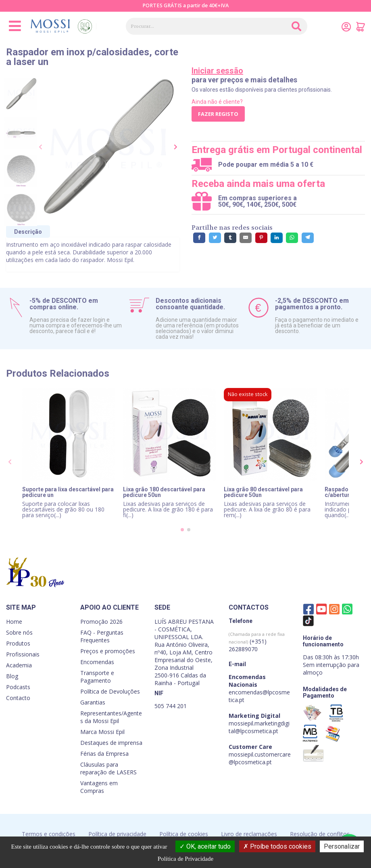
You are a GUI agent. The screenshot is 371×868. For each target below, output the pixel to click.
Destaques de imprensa (111, 743)
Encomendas (97, 662)
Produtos (18, 643)
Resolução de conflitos (320, 834)
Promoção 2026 (101, 622)
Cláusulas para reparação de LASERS (108, 768)
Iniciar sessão (217, 71)
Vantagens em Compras (99, 787)
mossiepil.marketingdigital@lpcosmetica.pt (259, 727)
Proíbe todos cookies (277, 846)
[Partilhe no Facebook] (199, 238)
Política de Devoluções (110, 691)
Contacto (18, 698)
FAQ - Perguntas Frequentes (102, 636)
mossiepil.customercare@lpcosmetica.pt (260, 758)
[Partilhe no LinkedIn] (277, 238)
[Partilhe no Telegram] (308, 238)
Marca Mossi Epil (102, 732)
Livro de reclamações (249, 834)
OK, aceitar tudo (205, 846)
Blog (12, 676)
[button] (182, 530)
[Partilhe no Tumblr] (230, 238)
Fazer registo (218, 114)
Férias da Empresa (104, 754)
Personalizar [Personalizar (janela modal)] (342, 846)
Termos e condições (49, 834)
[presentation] (41, 147)
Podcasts (18, 687)
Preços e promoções (108, 651)
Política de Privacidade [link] (185, 859)
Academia (19, 665)
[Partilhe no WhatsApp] (292, 238)
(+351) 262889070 (257, 642)
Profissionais (23, 654)
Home (14, 622)
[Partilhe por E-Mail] (246, 238)
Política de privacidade (117, 834)
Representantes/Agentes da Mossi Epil (111, 717)
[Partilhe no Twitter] (215, 238)
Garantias (93, 702)
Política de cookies (184, 834)
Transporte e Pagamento (97, 677)
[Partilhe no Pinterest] (261, 238)
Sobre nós (19, 632)
